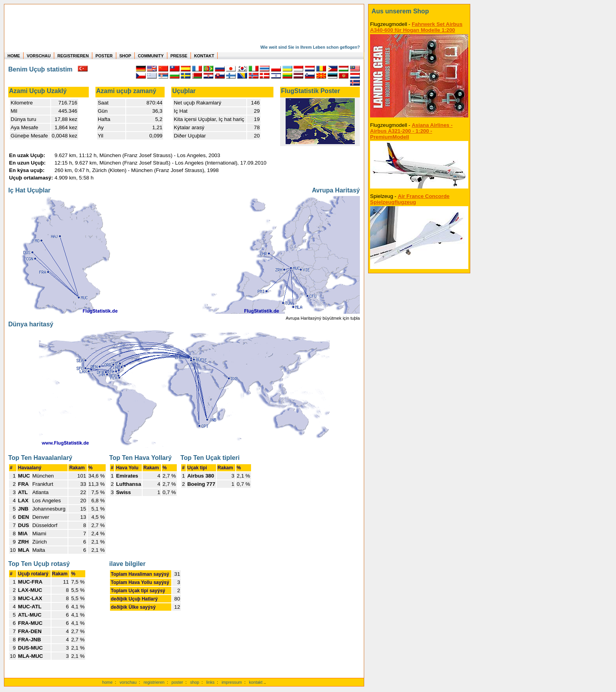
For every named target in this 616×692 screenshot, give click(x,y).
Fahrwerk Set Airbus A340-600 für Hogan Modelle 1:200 (416, 27)
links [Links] (210, 682)
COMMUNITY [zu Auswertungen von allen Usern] (151, 56)
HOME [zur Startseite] (14, 56)
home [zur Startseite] (107, 682)
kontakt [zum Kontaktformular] (256, 682)
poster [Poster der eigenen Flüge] (178, 682)
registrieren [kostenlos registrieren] (154, 682)
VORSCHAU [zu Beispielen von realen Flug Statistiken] (39, 56)
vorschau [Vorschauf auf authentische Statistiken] (128, 682)
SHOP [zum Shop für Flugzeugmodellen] (125, 56)
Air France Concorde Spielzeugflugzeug (410, 199)
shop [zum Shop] (195, 682)
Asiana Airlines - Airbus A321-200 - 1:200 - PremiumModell (411, 131)
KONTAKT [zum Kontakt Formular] (204, 56)
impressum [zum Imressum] (232, 682)
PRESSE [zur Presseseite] (179, 56)
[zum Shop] (419, 11)
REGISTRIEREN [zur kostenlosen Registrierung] (73, 56)
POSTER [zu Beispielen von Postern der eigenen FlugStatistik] (104, 56)
